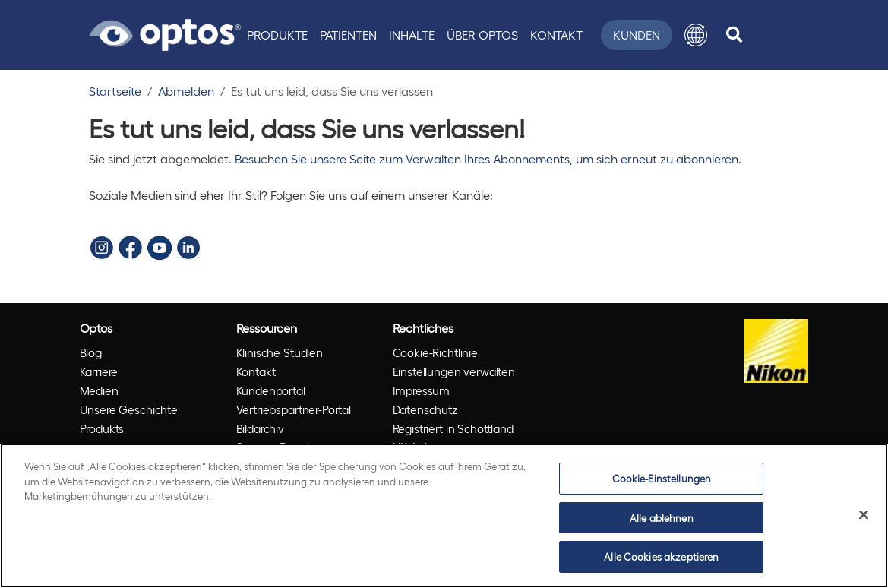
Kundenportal (271, 390)
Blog (91, 352)
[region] (444, 516)
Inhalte (412, 35)
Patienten (348, 35)
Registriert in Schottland (453, 428)
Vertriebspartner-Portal (294, 409)
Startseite (115, 91)
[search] (734, 35)
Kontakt (556, 35)
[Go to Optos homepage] (165, 33)
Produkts (102, 428)
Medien (99, 390)
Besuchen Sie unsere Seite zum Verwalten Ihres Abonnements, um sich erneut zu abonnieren (487, 158)
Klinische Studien (280, 352)
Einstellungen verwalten (454, 371)
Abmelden (186, 91)
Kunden (637, 35)
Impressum (422, 390)
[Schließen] (864, 515)
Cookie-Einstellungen (662, 478)
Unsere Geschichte (129, 409)
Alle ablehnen (662, 518)
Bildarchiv (261, 428)
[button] (696, 35)
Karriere (99, 371)
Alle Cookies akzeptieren (661, 556)
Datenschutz (425, 409)
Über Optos (482, 35)
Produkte (277, 35)
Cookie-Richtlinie (435, 352)
